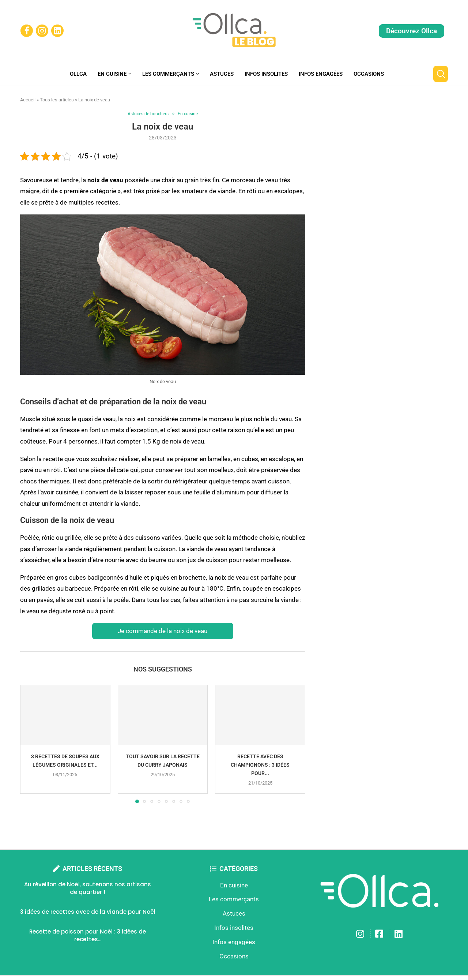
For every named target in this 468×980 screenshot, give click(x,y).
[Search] (441, 74)
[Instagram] (42, 31)
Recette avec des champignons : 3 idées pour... (260, 765)
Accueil (28, 100)
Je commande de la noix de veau (163, 631)
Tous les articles (57, 100)
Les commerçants (168, 74)
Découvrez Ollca (412, 31)
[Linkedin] (57, 31)
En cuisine (112, 74)
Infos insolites (266, 74)
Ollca (78, 74)
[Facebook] (27, 31)
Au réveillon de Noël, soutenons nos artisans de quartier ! (88, 889)
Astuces (222, 74)
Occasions (369, 74)
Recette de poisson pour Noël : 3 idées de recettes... (88, 936)
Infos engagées (321, 74)
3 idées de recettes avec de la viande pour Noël (88, 912)
